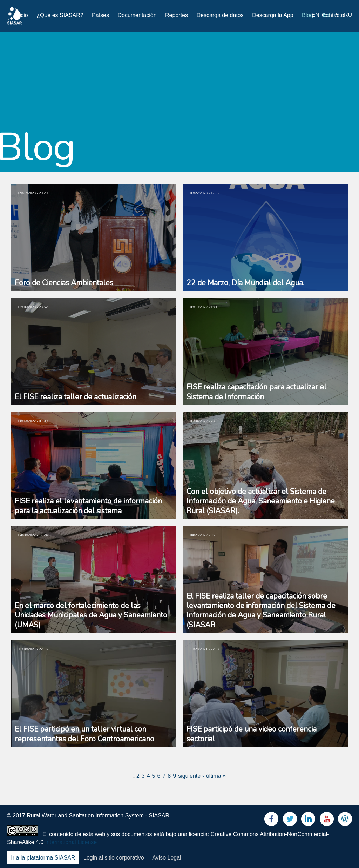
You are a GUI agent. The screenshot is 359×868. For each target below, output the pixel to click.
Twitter (290, 820)
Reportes (177, 15)
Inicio (21, 15)
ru (348, 15)
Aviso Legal (167, 858)
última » (216, 776)
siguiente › (191, 776)
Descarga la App (273, 15)
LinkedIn (308, 820)
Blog (307, 15)
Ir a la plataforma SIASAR (43, 858)
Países (100, 15)
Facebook (271, 820)
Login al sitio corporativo (114, 858)
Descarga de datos (220, 15)
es (326, 15)
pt (337, 15)
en (316, 15)
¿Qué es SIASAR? (60, 15)
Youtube (327, 820)
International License (71, 842)
